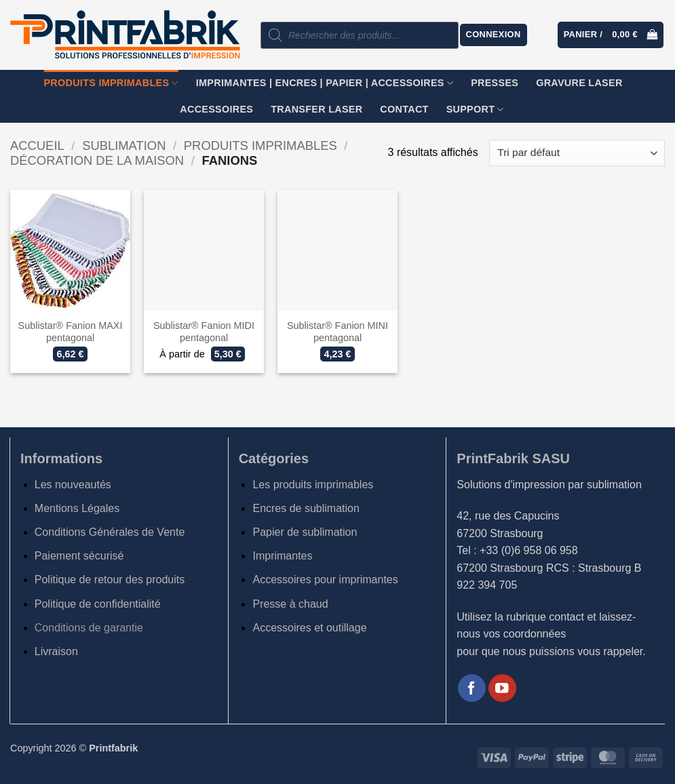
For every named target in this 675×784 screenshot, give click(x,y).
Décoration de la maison (97, 160)
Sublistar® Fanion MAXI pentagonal (71, 332)
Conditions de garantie (89, 628)
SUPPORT (475, 110)
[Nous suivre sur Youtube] (502, 688)
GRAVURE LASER (579, 83)
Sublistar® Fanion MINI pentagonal (337, 332)
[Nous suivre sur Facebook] (472, 688)
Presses (495, 83)
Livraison (56, 651)
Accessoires (216, 109)
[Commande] (577, 153)
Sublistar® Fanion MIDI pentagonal (204, 332)
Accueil (37, 145)
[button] (494, 35)
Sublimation (124, 145)
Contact (404, 109)
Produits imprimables (111, 83)
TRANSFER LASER (316, 109)
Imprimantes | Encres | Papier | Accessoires (325, 83)
